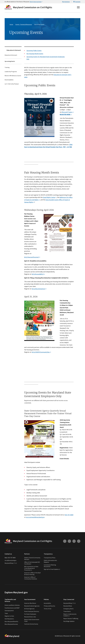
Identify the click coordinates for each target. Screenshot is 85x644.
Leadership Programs (11, 72)
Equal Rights (50, 197)
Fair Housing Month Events (35, 54)
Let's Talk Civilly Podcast (12, 84)
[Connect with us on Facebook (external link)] (74, 541)
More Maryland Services (11, 624)
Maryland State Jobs (30, 617)
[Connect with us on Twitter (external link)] (79, 541)
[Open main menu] (78, 7)
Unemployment (9, 611)
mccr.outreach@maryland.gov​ (35, 517)
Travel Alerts (67, 611)
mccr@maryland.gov (11, 560)
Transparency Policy (50, 558)
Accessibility (47, 603)
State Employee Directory (32, 611)
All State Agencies (29, 609)
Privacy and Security (49, 606)
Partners (27, 554)
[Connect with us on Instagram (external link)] (65, 541)
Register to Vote (9, 616)
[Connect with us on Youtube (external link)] (69, 541)
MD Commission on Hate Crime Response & (31, 568)
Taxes (6, 613)
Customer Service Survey (31, 624)
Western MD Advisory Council (13, 76)
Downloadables (9, 80)
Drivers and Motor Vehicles (12, 605)
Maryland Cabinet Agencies (32, 606)
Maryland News (68, 606)
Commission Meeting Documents (50, 566)
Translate (77, 2)
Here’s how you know (36, 2)
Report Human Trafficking (71, 618)
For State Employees (30, 614)
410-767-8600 (69, 515)
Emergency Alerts (68, 609)
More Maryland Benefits (11, 621)
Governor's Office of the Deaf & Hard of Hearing (32, 574)
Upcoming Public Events (34, 51)
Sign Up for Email (52, 569)
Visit (9, 619)
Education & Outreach (14, 50)
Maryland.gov (66, 2)
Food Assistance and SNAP (12, 608)
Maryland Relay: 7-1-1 (11, 563)
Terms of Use (48, 609)
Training (7, 67)
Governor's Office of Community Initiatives (31, 578)
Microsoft (68, 112)
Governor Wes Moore (30, 603)
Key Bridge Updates (69, 621)
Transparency (48, 554)
